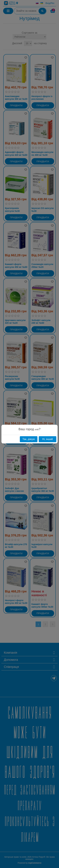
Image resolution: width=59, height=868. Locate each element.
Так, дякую (29, 439)
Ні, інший (47, 439)
